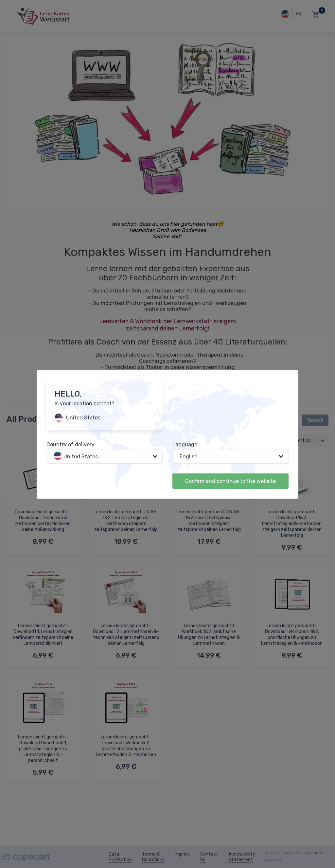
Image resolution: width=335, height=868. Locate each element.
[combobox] (105, 457)
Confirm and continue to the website (230, 481)
